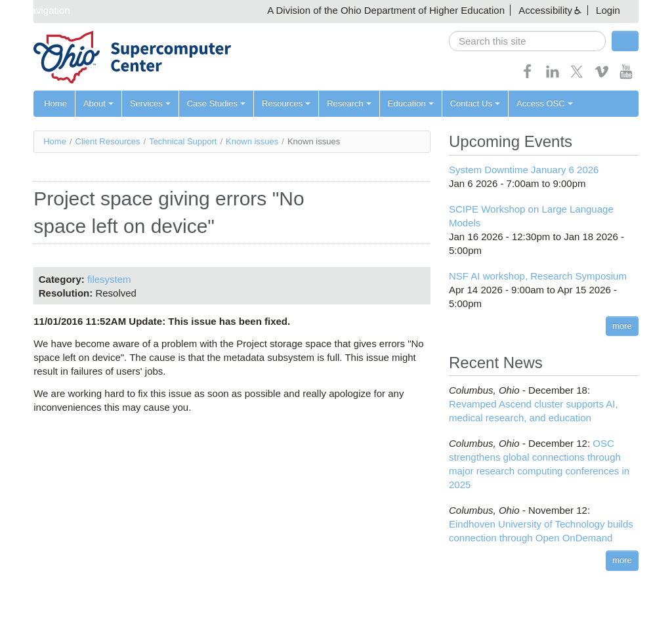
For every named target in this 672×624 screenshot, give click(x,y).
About (98, 103)
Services (150, 103)
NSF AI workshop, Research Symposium (538, 276)
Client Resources (108, 141)
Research (349, 103)
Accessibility (545, 10)
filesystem (109, 279)
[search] (527, 41)
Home (55, 103)
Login (608, 10)
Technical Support (183, 141)
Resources (286, 103)
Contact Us (475, 103)
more (622, 326)
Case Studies (216, 103)
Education (411, 103)
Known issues (252, 141)
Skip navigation (37, 10)
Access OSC (545, 103)
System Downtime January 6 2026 (524, 170)
